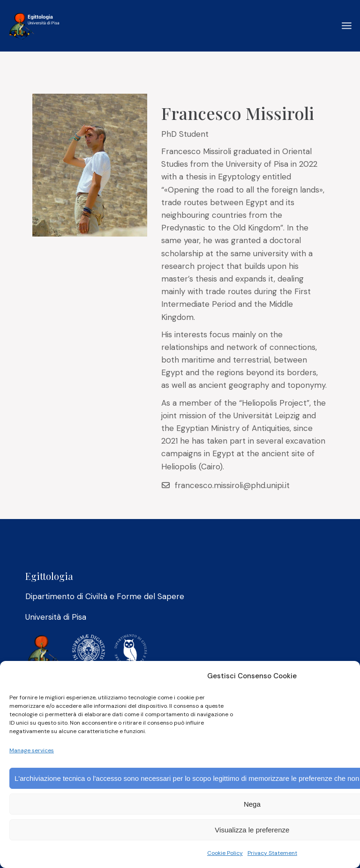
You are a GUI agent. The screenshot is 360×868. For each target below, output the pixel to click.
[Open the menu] (347, 26)
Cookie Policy (225, 853)
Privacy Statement (272, 853)
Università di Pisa (56, 617)
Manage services (32, 750)
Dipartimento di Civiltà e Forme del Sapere (105, 596)
